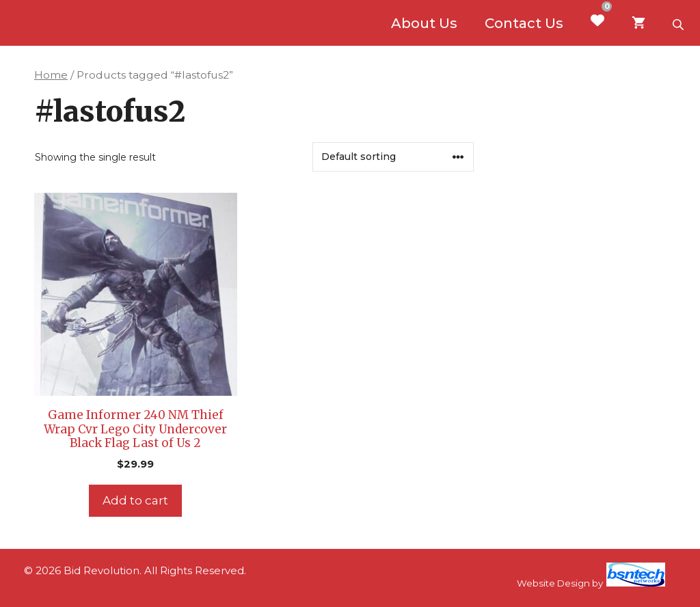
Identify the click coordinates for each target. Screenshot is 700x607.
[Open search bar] (679, 23)
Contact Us (524, 23)
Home (51, 75)
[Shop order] (393, 157)
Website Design (553, 583)
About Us (424, 23)
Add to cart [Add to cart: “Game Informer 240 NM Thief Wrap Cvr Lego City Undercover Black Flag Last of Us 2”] (135, 500)
